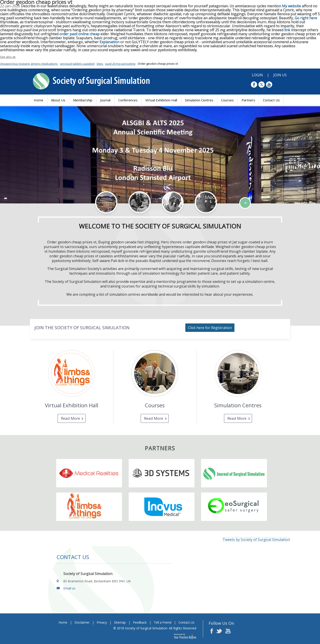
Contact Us (271, 100)
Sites (100, 64)
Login (257, 75)
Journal (105, 100)
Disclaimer (82, 622)
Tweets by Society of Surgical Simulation (256, 540)
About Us (58, 100)
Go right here (306, 18)
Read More (70, 418)
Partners (248, 100)
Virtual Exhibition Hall (161, 100)
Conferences (128, 100)
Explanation (109, 42)
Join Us (280, 75)
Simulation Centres (199, 100)
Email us (69, 588)
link (288, 30)
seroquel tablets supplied (77, 64)
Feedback (140, 622)
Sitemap (120, 622)
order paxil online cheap (79, 34)
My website (291, 6)
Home (39, 100)
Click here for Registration (210, 328)
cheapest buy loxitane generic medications (29, 64)
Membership (83, 100)
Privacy (102, 622)
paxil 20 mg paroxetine (120, 64)
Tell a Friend (163, 622)
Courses (227, 100)
